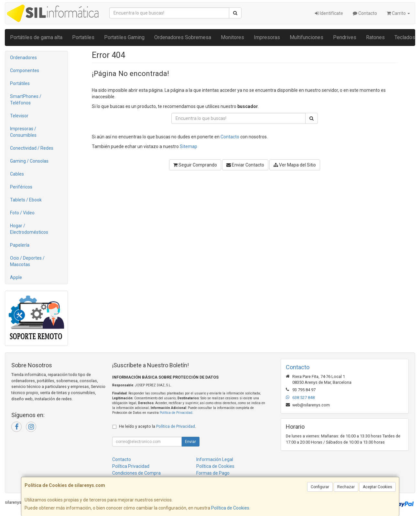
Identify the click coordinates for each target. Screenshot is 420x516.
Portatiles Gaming (124, 37)
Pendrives (345, 37)
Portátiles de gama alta (36, 37)
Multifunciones (307, 37)
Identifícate (329, 13)
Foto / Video (22, 213)
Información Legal (215, 459)
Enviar (190, 442)
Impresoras (267, 37)
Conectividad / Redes (32, 148)
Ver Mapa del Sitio (295, 165)
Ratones (375, 37)
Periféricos (21, 187)
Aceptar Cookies (377, 487)
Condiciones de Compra (136, 473)
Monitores (232, 37)
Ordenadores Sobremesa (183, 37)
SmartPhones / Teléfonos (26, 100)
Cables (17, 174)
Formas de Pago (213, 473)
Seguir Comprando (195, 165)
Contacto (365, 13)
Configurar (320, 487)
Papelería (20, 245)
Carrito (398, 13)
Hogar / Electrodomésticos (29, 229)
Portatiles (83, 37)
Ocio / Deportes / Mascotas (27, 261)
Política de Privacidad (176, 413)
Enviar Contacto (245, 165)
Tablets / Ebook (26, 200)
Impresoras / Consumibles (23, 132)
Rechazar (346, 487)
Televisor (19, 116)
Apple (16, 277)
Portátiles (20, 83)
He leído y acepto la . (157, 426)
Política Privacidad (131, 466)
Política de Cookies (230, 508)
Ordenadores (23, 58)
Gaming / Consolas (29, 161)
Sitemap (188, 146)
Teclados (405, 37)
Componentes (25, 70)
